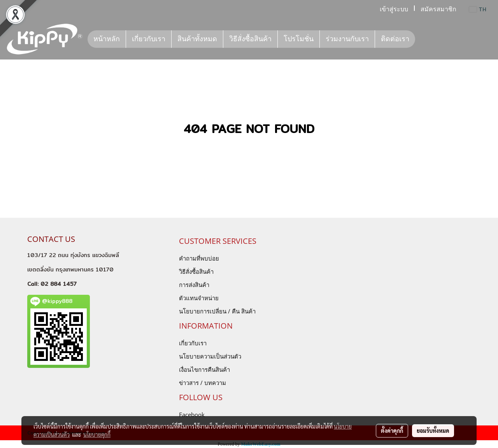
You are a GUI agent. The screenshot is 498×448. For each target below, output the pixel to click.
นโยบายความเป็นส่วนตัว (210, 356)
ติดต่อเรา (395, 39)
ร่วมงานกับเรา (347, 39)
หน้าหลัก (107, 39)
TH (478, 9)
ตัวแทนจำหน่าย (199, 298)
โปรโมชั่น (299, 39)
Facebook (192, 415)
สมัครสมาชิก (438, 9)
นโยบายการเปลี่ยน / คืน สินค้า (217, 311)
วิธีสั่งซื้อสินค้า (250, 39)
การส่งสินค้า (194, 285)
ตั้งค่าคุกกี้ (392, 430)
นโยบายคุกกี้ (97, 434)
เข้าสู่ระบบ (394, 9)
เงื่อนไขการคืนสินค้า (204, 369)
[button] (422, 39)
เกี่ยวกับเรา (149, 39)
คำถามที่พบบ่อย (199, 258)
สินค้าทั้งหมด (197, 39)
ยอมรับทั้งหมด (433, 430)
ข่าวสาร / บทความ (203, 383)
